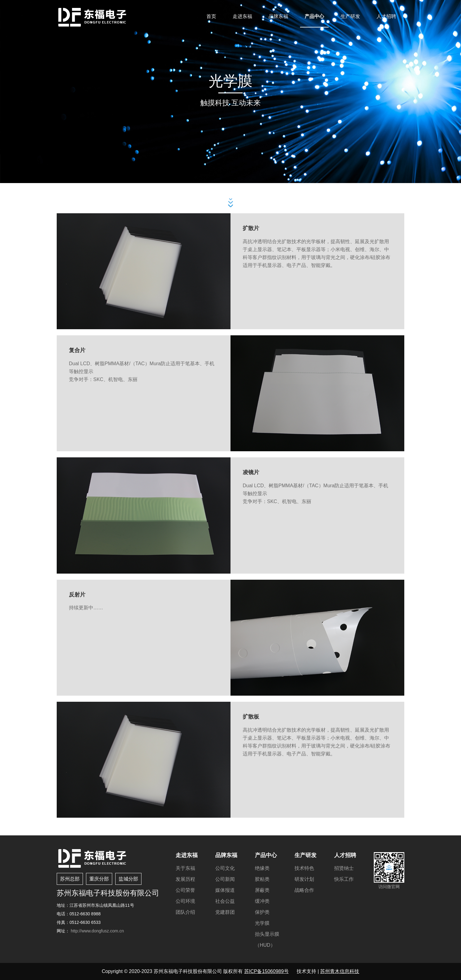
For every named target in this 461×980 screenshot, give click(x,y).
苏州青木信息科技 (340, 971)
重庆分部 (99, 879)
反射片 (77, 595)
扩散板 (251, 717)
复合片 (77, 350)
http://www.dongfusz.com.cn (97, 931)
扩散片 (251, 228)
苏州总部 (70, 879)
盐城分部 (128, 879)
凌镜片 (251, 472)
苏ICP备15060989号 (266, 971)
